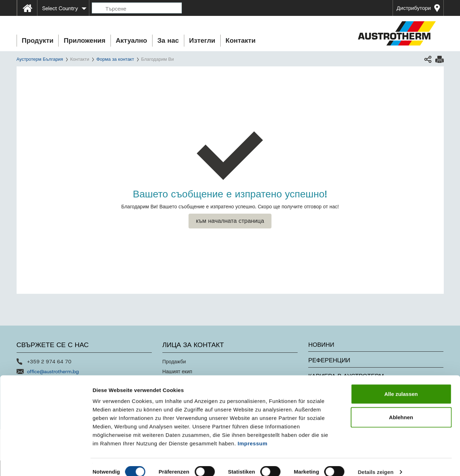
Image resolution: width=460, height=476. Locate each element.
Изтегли (202, 40)
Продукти (38, 40)
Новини (321, 345)
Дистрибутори (414, 8)
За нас (168, 40)
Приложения (84, 40)
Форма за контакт (115, 59)
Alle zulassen (401, 384)
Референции (329, 360)
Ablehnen (401, 407)
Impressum (253, 433)
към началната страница (230, 221)
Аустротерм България (40, 59)
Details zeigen (375, 462)
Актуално (132, 40)
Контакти (241, 40)
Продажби (174, 362)
